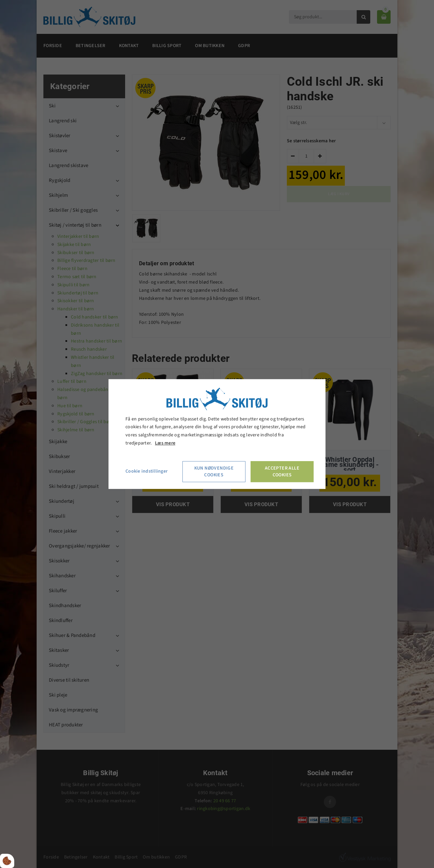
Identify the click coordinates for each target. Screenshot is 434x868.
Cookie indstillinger (146, 471)
